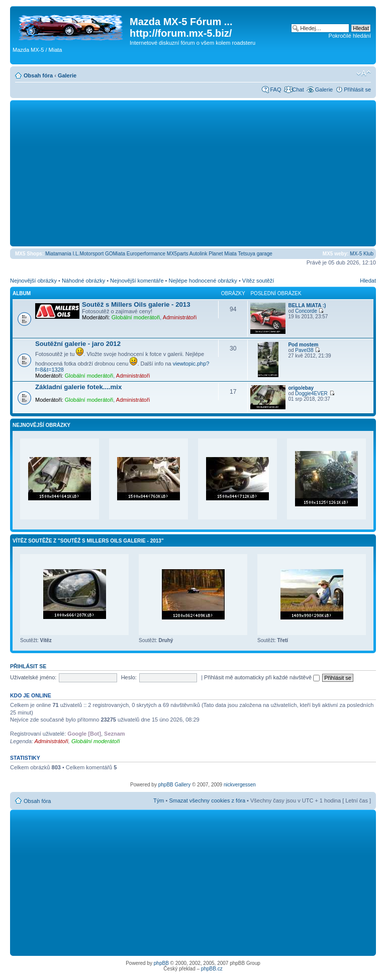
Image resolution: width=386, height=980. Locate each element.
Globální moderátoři (136, 317)
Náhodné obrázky (83, 281)
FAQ (275, 90)
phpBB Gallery (174, 785)
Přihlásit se (357, 90)
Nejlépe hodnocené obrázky (203, 281)
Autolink (199, 254)
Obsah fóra (38, 75)
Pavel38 (304, 350)
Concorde (306, 311)
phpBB (161, 963)
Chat (298, 90)
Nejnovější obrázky (33, 281)
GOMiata (115, 254)
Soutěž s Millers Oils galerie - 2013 (136, 304)
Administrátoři (180, 317)
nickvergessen (240, 785)
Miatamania (58, 254)
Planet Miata (223, 254)
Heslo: (129, 677)
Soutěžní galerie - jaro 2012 (78, 344)
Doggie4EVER (311, 393)
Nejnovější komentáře (137, 281)
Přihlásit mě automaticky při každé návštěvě (262, 677)
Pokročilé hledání (350, 36)
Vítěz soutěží (258, 281)
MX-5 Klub (362, 254)
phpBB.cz (212, 969)
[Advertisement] (193, 173)
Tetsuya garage (255, 254)
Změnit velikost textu (364, 73)
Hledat (368, 281)
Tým (159, 800)
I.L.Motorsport (88, 254)
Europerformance (146, 254)
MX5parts (178, 254)
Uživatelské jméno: (33, 677)
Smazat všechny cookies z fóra (207, 800)
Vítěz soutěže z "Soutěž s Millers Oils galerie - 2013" (88, 541)
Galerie (67, 75)
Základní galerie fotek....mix (78, 387)
